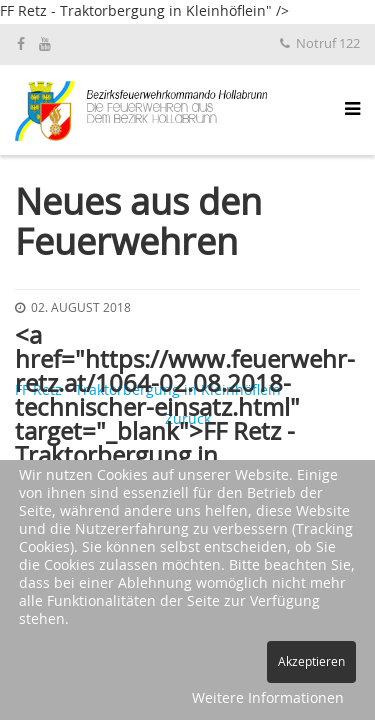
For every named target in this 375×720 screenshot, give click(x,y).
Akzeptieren (311, 662)
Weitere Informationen (268, 699)
